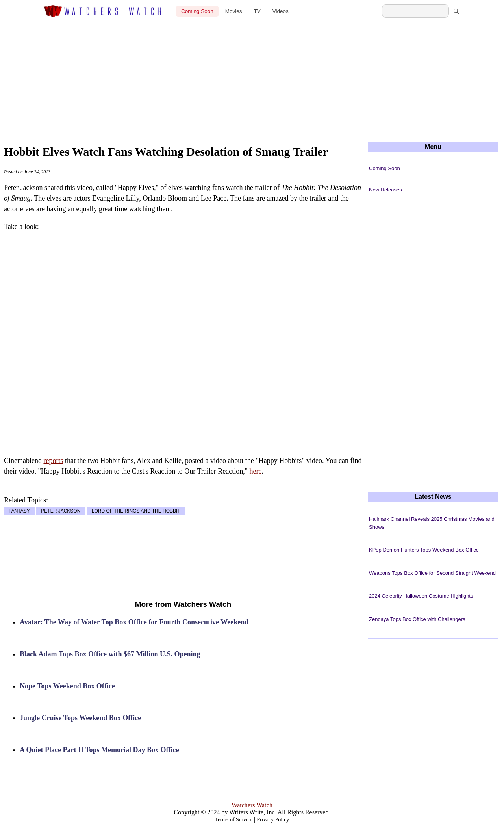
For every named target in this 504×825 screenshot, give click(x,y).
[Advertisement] (252, 76)
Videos (281, 11)
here (256, 471)
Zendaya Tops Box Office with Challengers (417, 619)
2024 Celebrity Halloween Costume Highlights (421, 596)
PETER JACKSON (61, 511)
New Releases (385, 190)
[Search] (456, 11)
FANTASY (19, 511)
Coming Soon (197, 11)
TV (257, 11)
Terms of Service (234, 820)
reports (53, 461)
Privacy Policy (273, 820)
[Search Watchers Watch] (415, 11)
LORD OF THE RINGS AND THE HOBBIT (136, 511)
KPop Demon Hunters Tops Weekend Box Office (424, 550)
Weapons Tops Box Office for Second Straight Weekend (432, 573)
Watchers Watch (252, 805)
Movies (234, 11)
